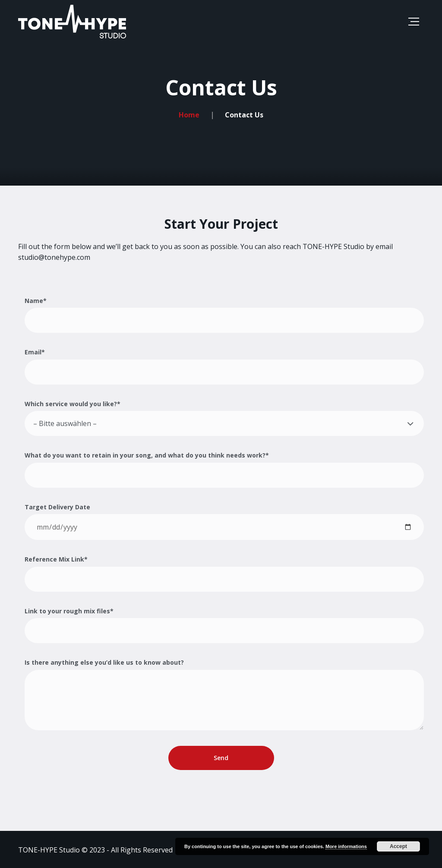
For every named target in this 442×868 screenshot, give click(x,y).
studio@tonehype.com (54, 257)
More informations (346, 846)
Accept (398, 846)
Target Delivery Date (224, 522)
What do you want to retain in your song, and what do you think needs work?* (224, 469)
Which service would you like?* (224, 418)
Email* (224, 366)
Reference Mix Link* (224, 573)
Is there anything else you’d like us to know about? (224, 694)
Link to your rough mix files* (224, 625)
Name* (224, 315)
